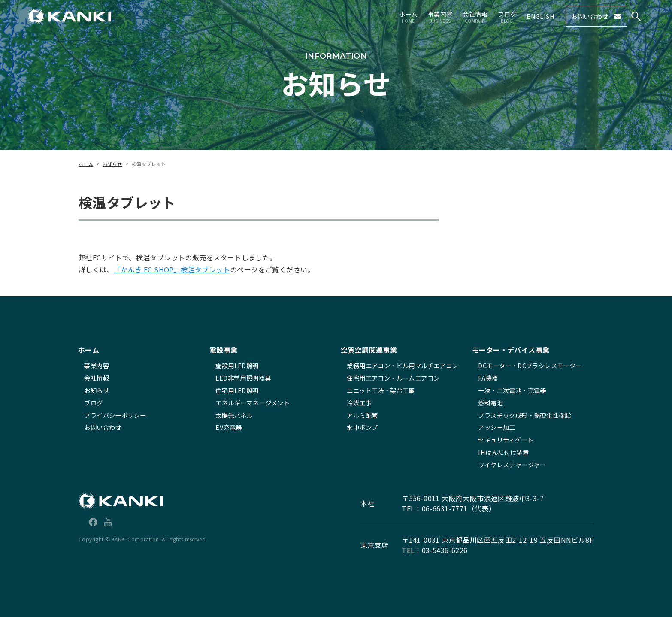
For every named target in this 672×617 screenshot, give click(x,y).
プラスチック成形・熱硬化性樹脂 (524, 415)
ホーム (89, 350)
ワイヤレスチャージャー (512, 464)
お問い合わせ (103, 427)
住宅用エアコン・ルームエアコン (393, 378)
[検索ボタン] (636, 16)
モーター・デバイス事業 (511, 350)
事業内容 (97, 365)
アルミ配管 (362, 415)
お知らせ (97, 390)
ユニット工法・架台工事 (381, 390)
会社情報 (97, 378)
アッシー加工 (496, 427)
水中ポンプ (362, 427)
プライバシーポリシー (115, 415)
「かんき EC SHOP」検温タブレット (172, 269)
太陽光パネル (234, 415)
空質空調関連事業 (369, 350)
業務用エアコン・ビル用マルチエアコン (402, 365)
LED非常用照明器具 (243, 378)
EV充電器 (229, 427)
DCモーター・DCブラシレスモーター (530, 365)
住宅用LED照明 (237, 390)
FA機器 (488, 378)
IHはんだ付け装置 (503, 452)
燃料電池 (490, 403)
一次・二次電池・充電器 (512, 390)
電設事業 (224, 350)
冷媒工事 (359, 403)
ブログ (93, 403)
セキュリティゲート (506, 440)
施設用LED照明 (237, 365)
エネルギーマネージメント (253, 403)
